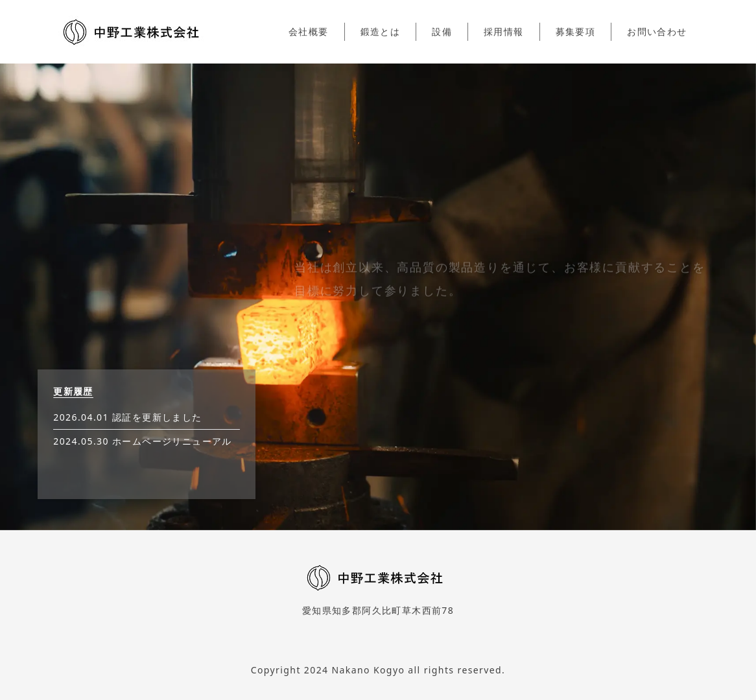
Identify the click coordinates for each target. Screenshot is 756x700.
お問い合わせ (657, 31)
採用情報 (504, 31)
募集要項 (576, 31)
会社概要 (309, 31)
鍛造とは (381, 31)
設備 (442, 31)
